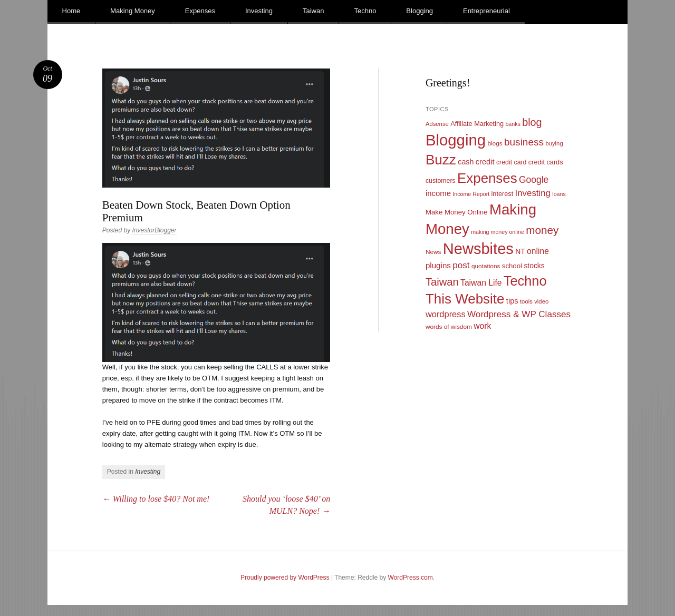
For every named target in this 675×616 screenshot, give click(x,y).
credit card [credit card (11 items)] (512, 162)
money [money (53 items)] (542, 230)
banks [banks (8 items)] (513, 124)
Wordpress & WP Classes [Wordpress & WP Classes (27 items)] (519, 314)
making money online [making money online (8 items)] (498, 232)
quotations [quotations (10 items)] (486, 266)
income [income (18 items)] (438, 193)
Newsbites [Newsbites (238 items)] (478, 249)
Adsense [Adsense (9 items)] (437, 124)
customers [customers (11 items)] (441, 181)
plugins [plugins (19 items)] (438, 265)
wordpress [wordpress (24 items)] (446, 314)
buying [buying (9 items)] (554, 143)
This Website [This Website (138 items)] (465, 299)
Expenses (200, 11)
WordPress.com (411, 578)
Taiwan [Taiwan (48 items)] (442, 282)
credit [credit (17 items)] (485, 162)
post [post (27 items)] (461, 265)
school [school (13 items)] (512, 266)
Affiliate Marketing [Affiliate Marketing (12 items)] (477, 124)
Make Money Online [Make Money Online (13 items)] (457, 212)
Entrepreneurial (486, 11)
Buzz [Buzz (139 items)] (441, 160)
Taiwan (313, 11)
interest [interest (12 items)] (503, 194)
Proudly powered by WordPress (285, 578)
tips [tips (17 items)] (512, 301)
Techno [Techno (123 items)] (525, 281)
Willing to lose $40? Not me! (156, 499)
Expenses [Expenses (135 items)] (487, 178)
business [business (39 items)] (524, 142)
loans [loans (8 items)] (559, 194)
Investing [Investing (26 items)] (533, 193)
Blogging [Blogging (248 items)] (456, 140)
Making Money (133, 11)
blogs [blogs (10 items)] (495, 143)
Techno (365, 11)
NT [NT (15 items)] (520, 251)
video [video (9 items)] (541, 301)
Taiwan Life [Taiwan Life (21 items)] (481, 283)
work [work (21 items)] (482, 326)
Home (71, 11)
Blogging (420, 11)
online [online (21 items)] (538, 251)
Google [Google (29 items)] (534, 180)
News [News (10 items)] (433, 252)
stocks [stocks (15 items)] (534, 266)
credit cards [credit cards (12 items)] (546, 162)
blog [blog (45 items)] (532, 122)
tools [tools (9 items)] (526, 301)
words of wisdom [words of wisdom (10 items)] (449, 327)
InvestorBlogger (154, 230)
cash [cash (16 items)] (466, 162)
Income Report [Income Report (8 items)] (471, 194)
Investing (259, 11)
